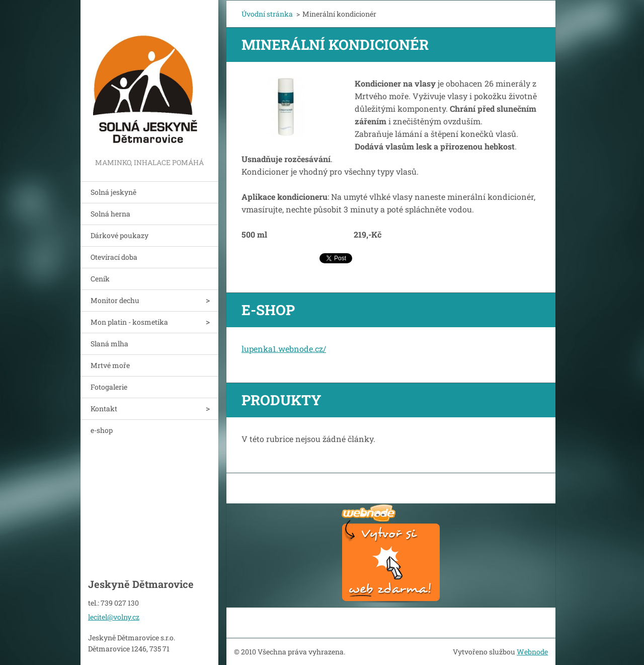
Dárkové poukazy (119, 235)
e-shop (102, 430)
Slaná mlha (109, 344)
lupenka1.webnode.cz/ (284, 349)
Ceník (100, 279)
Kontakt (104, 409)
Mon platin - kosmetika (129, 322)
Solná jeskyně (113, 192)
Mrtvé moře (110, 365)
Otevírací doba (114, 257)
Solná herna (110, 214)
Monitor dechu (115, 300)
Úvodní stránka (267, 14)
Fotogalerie (109, 387)
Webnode (532, 652)
